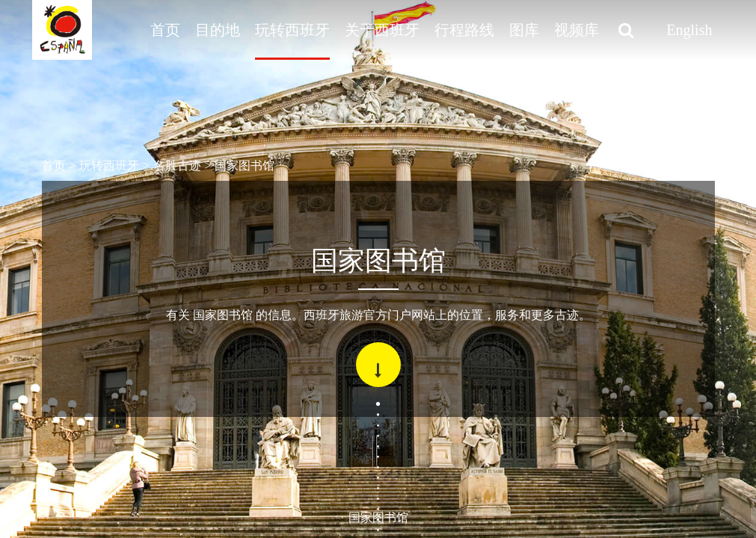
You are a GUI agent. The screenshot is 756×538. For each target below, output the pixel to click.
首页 (165, 30)
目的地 (218, 30)
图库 (524, 30)
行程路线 (464, 30)
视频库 (577, 30)
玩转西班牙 (292, 30)
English (689, 30)
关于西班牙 (382, 30)
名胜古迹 (177, 166)
